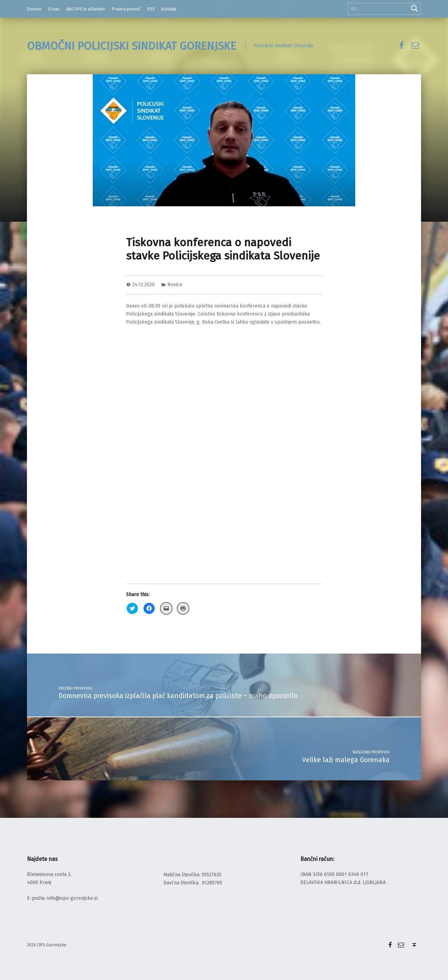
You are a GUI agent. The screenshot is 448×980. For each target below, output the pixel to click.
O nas (54, 9)
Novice (175, 285)
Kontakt (169, 9)
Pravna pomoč (126, 9)
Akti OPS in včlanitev (86, 9)
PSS (151, 9)
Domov (34, 9)
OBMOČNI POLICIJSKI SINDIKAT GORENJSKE (132, 46)
